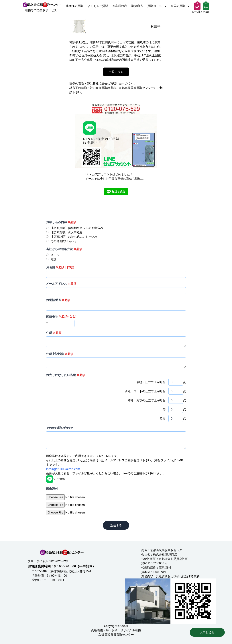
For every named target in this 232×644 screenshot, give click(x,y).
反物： (164, 418)
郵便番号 (61, 316)
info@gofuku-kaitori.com (63, 469)
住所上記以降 (60, 354)
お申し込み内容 (61, 222)
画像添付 (52, 489)
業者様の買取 (74, 6)
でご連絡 (56, 479)
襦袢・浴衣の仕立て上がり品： (148, 400)
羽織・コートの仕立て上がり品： (147, 391)
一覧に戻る (116, 72)
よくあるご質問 (98, 6)
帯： (166, 409)
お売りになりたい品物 (66, 375)
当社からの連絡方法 (64, 249)
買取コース (157, 6)
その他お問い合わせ (60, 428)
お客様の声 (120, 6)
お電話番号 (58, 300)
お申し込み (207, 632)
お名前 (60, 267)
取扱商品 (137, 6)
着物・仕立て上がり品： (152, 382)
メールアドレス (61, 284)
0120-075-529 (58, 561)
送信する (116, 525)
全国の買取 (180, 6)
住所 (54, 333)
